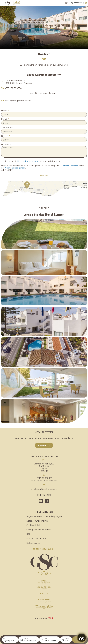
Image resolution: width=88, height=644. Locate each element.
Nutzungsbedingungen (15, 168)
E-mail (5, 119)
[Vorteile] (86, 3)
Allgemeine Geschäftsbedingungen (44, 516)
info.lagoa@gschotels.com (18, 101)
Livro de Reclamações (37, 539)
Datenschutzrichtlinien (28, 161)
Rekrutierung (33, 543)
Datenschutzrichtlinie (69, 166)
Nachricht (6, 145)
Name (4, 111)
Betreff (5, 136)
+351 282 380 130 (13, 88)
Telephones (7, 128)
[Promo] (68, 641)
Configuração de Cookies (39, 530)
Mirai (51, 618)
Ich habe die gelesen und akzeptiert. (33, 161)
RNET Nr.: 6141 (44, 495)
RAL (28, 534)
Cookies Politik (33, 525)
